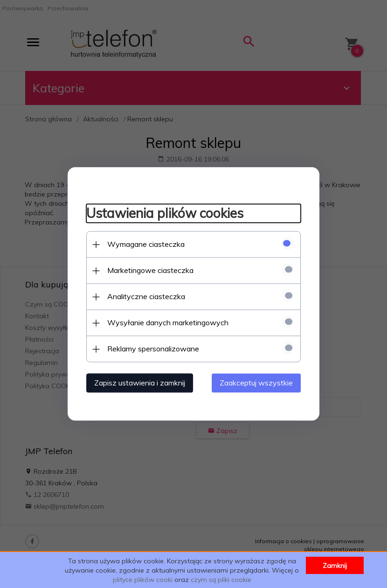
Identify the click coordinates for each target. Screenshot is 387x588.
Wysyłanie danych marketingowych (168, 323)
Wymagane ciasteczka (146, 245)
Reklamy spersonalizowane (153, 349)
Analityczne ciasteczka (146, 297)
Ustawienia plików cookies (165, 213)
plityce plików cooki (143, 580)
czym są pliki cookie (221, 580)
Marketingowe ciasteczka (150, 271)
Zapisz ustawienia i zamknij (140, 383)
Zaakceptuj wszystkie (256, 383)
